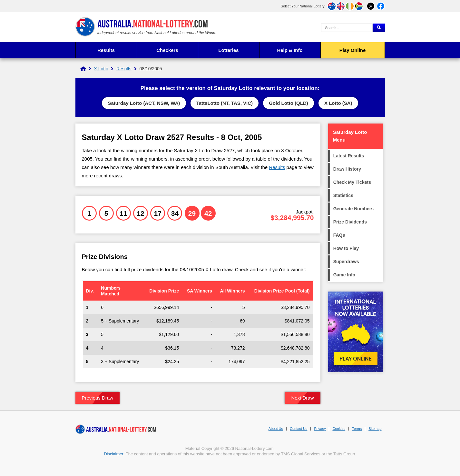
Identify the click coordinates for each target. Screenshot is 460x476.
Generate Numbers (353, 209)
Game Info (344, 275)
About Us (276, 429)
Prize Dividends (350, 222)
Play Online (353, 50)
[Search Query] (347, 28)
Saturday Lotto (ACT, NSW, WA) (144, 103)
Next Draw (302, 398)
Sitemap (375, 429)
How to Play (346, 248)
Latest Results (349, 156)
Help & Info (290, 50)
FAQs (339, 235)
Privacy (320, 429)
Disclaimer (114, 454)
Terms (357, 429)
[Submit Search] (379, 28)
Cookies (339, 429)
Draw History (347, 169)
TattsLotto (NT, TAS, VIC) (225, 103)
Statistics (343, 195)
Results (106, 50)
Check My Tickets (352, 182)
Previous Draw (98, 398)
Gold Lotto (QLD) (289, 103)
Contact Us (299, 429)
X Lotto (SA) (338, 103)
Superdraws (346, 262)
